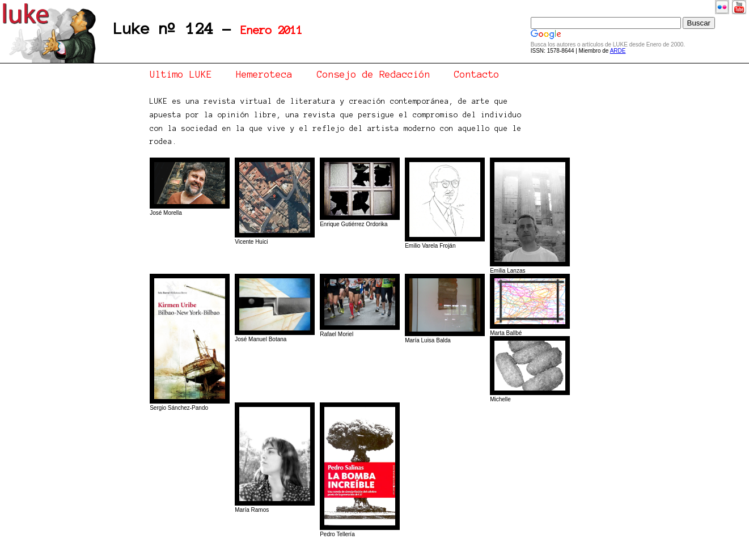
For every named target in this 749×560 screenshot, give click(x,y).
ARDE (618, 51)
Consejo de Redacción (374, 74)
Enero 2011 (272, 30)
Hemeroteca (264, 74)
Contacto (477, 74)
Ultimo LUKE (181, 74)
